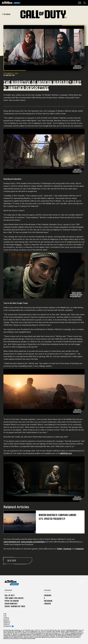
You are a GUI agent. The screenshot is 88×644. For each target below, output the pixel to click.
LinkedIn (47, 604)
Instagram (48, 601)
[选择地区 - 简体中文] (82, 582)
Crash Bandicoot (11, 604)
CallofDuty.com (66, 453)
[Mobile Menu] (80, 3)
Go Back (6, 14)
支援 (5, 616)
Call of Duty (10, 595)
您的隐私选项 (8, 626)
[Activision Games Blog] (11, 3)
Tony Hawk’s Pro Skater (14, 598)
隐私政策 (6, 620)
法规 (5, 614)
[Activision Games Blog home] (12, 583)
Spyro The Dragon (12, 601)
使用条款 (6, 618)
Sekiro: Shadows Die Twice (15, 606)
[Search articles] (85, 3)
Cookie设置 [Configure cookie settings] (7, 624)
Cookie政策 (7, 622)
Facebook (48, 595)
